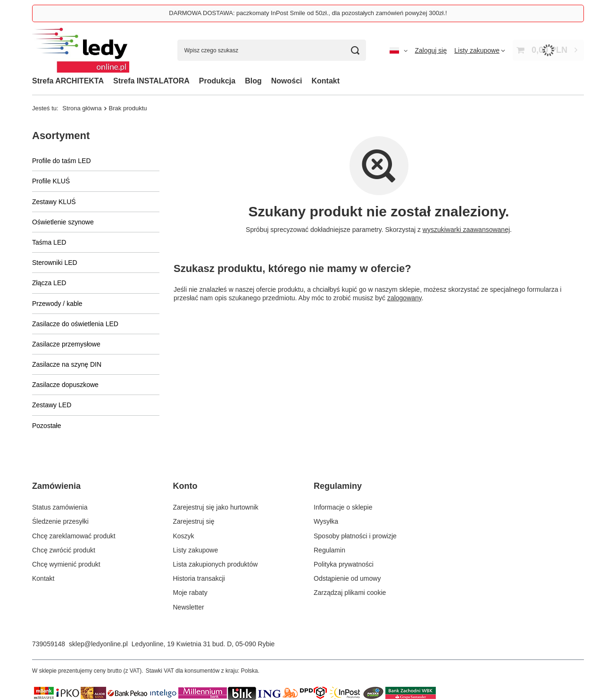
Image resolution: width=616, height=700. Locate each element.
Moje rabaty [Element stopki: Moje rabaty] (190, 593)
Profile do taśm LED (62, 161)
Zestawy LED (52, 405)
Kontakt (326, 81)
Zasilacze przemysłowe (66, 344)
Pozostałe (46, 426)
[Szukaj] (355, 50)
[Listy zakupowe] (480, 50)
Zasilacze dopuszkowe (65, 385)
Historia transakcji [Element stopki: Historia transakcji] (199, 578)
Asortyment (61, 136)
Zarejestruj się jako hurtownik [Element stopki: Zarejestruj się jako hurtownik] (216, 507)
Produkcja (217, 81)
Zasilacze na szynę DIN (67, 364)
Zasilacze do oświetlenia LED (75, 324)
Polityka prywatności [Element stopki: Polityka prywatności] (344, 564)
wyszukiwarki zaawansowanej (466, 230)
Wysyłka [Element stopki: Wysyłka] (326, 521)
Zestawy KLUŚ (54, 202)
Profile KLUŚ (51, 181)
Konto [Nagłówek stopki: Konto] (185, 486)
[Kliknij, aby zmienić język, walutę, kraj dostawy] (399, 50)
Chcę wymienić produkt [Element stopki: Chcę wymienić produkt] (66, 564)
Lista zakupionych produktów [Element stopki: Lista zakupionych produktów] (216, 564)
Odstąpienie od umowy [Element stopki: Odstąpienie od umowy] (347, 578)
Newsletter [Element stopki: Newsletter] (189, 607)
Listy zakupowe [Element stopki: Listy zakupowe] (196, 550)
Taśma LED (49, 242)
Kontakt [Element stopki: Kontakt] (43, 578)
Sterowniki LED (55, 263)
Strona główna (82, 108)
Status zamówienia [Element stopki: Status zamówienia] (60, 507)
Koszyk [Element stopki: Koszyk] (184, 536)
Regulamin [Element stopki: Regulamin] (329, 550)
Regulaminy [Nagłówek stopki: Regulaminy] (338, 486)
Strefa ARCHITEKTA (68, 81)
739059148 (49, 644)
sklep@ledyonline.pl (98, 644)
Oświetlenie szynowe (63, 222)
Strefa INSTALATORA (151, 81)
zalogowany (404, 298)
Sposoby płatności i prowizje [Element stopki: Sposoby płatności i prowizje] (355, 536)
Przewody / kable (57, 304)
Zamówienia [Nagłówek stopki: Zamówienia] (56, 486)
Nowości (287, 81)
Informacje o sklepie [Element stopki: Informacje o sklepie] (343, 507)
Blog (253, 81)
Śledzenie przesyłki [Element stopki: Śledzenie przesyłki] (60, 521)
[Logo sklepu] (81, 50)
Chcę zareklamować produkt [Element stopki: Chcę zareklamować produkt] (74, 536)
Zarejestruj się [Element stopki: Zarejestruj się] (194, 521)
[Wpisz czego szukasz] (272, 50)
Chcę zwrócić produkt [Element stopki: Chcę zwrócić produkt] (64, 550)
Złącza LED (49, 283)
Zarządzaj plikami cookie (350, 593)
